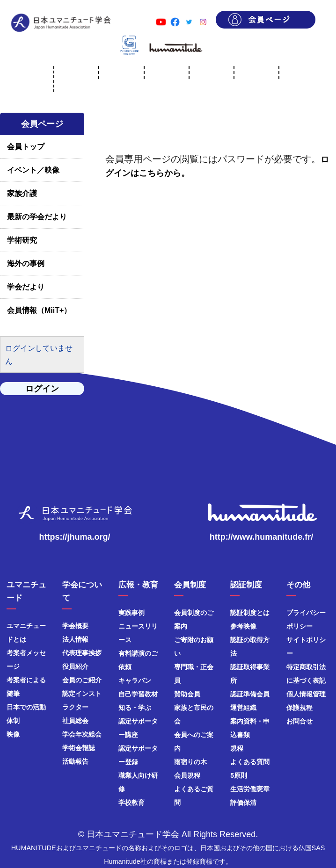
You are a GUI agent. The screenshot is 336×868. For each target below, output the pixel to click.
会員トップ (26, 147)
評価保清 (243, 803)
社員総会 (75, 721)
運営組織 (243, 708)
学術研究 (22, 240)
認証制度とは (250, 613)
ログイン (42, 389)
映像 (13, 734)
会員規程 (187, 775)
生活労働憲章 (250, 789)
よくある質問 (250, 762)
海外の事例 (26, 264)
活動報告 (75, 761)
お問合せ (299, 721)
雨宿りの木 (190, 762)
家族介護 (22, 193)
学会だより (26, 287)
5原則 (239, 775)
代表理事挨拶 (82, 653)
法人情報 (75, 639)
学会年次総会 (82, 734)
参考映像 (243, 626)
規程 (237, 748)
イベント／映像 (33, 170)
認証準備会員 (250, 694)
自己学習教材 (138, 694)
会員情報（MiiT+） (39, 310)
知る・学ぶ (135, 708)
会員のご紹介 (82, 680)
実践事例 (131, 613)
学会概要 (75, 626)
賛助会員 (187, 694)
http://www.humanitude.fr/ (261, 537)
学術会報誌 (79, 748)
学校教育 (131, 803)
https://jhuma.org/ (75, 537)
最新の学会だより (37, 217)
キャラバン (135, 680)
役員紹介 (75, 666)
